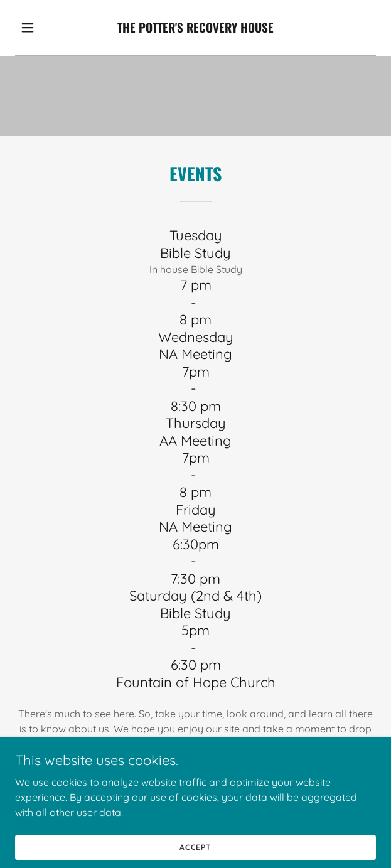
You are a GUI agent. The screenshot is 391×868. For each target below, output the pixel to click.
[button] (40, 28)
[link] (195, 28)
